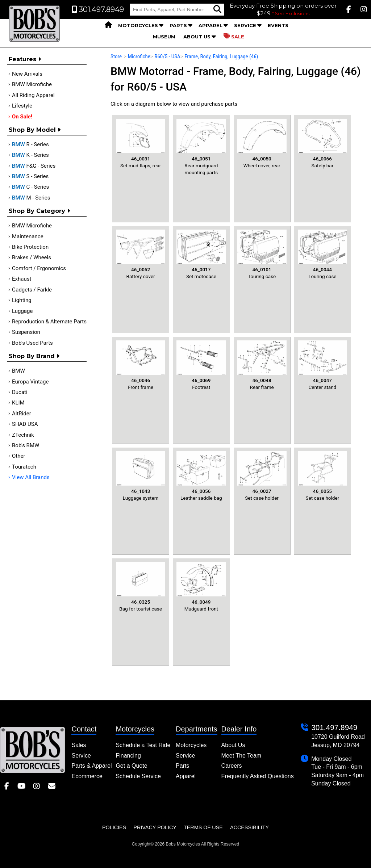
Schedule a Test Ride (143, 745)
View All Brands (31, 477)
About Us (197, 37)
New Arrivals (27, 74)
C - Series (30, 187)
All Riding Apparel (33, 95)
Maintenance (28, 236)
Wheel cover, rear (262, 144)
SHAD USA (25, 424)
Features (25, 59)
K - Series (30, 155)
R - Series (30, 144)
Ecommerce (87, 776)
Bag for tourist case (141, 587)
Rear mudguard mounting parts (201, 147)
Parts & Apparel (91, 766)
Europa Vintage (30, 382)
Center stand (322, 365)
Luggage (22, 311)
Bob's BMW (26, 445)
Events (278, 25)
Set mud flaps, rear (141, 144)
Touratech (24, 467)
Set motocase (201, 254)
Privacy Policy (155, 827)
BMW (18, 371)
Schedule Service (138, 776)
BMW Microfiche (32, 84)
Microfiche (139, 56)
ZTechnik (23, 435)
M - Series (31, 198)
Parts (178, 25)
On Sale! (22, 117)
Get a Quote (131, 766)
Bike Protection (30, 247)
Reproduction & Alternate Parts (49, 322)
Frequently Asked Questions (258, 776)
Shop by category (39, 211)
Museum (164, 37)
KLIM (18, 403)
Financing (128, 756)
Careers (232, 766)
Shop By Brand (34, 356)
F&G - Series (34, 166)
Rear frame (262, 365)
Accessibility (249, 827)
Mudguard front (201, 587)
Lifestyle (22, 106)
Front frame (141, 365)
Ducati (20, 392)
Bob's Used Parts (32, 343)
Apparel (210, 25)
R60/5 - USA (167, 56)
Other (19, 456)
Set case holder (262, 476)
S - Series (30, 176)
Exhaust (22, 279)
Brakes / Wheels (32, 257)
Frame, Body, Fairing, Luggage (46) (221, 56)
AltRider (22, 414)
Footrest (201, 365)
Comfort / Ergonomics (39, 268)
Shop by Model (35, 130)
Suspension (26, 332)
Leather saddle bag (201, 476)
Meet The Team (241, 756)
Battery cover (141, 254)
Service (245, 25)
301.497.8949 (334, 727)
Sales (79, 745)
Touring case (262, 254)
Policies (114, 827)
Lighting (22, 300)
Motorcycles (138, 25)
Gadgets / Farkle (32, 290)
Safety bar (322, 144)
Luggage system (141, 476)
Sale (234, 36)
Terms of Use (203, 827)
